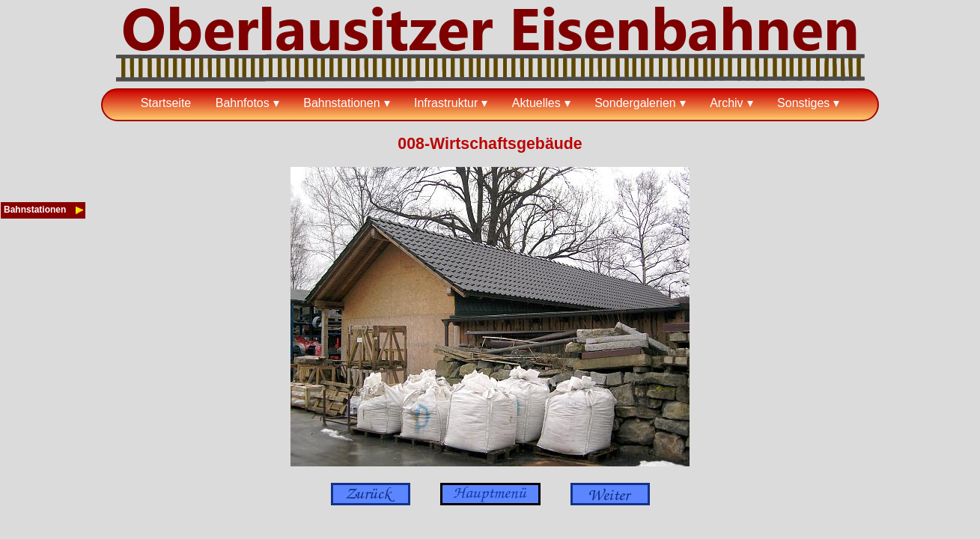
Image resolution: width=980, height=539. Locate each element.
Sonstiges (803, 103)
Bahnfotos (243, 103)
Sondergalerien (635, 103)
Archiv (726, 103)
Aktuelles (536, 103)
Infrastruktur (446, 103)
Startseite (166, 103)
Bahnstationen (341, 103)
